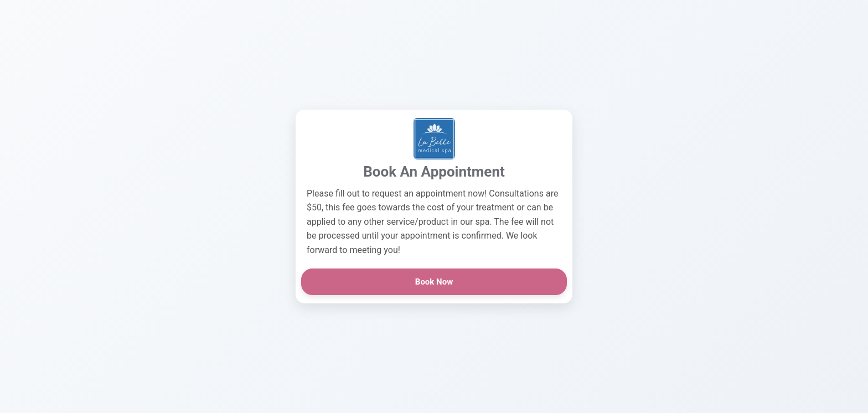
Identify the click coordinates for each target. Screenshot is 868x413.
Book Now (434, 282)
